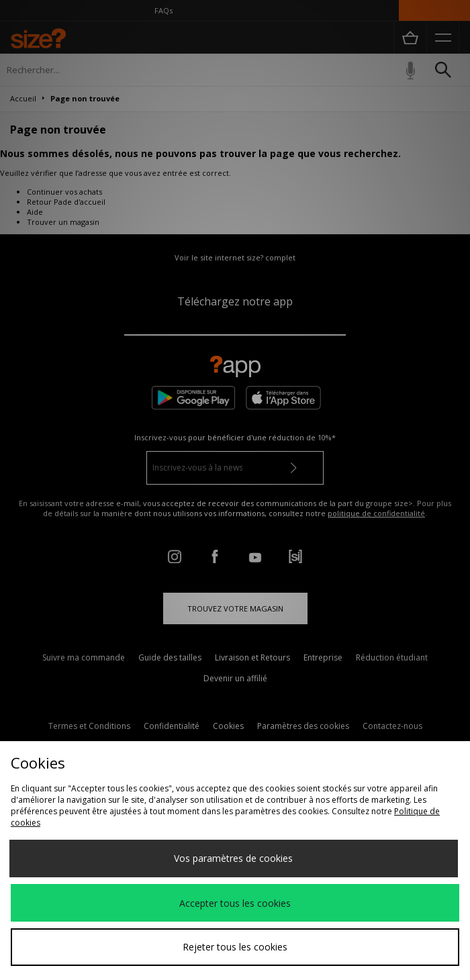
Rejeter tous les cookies (235, 947)
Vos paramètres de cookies (233, 858)
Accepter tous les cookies (235, 903)
